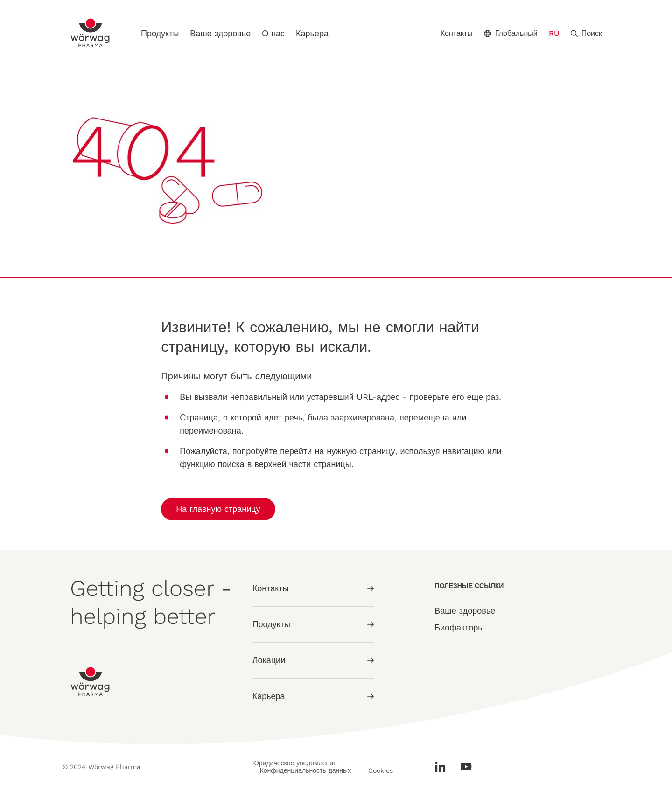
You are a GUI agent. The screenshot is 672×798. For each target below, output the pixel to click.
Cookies (381, 770)
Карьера (312, 33)
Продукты (160, 33)
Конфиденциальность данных (306, 770)
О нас (273, 33)
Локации (313, 660)
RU (554, 33)
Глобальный (511, 33)
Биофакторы (459, 627)
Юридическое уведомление (295, 763)
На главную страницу (218, 509)
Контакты (457, 34)
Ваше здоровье (220, 33)
